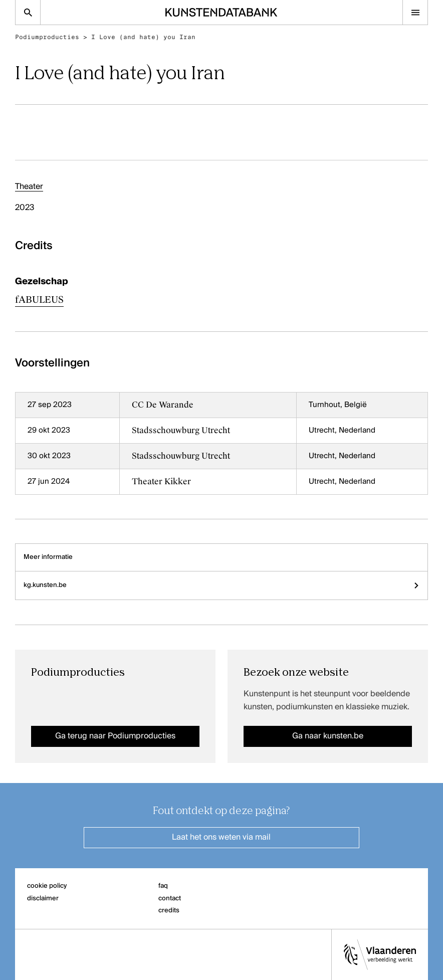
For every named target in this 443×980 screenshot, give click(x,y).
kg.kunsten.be (221, 585)
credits (169, 911)
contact (170, 899)
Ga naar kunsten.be (328, 736)
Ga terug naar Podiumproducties (115, 736)
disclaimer (43, 899)
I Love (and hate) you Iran (143, 37)
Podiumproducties (47, 37)
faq (163, 886)
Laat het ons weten (221, 838)
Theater (29, 187)
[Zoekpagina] (28, 12)
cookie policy (47, 886)
